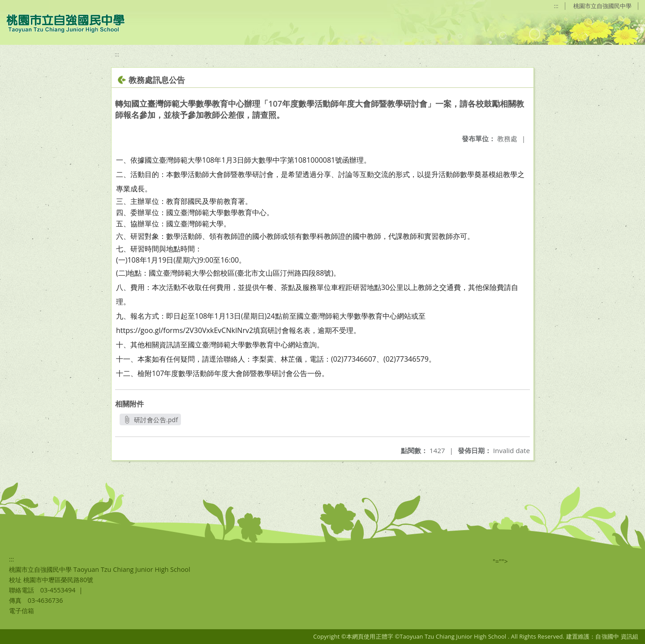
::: (556, 6)
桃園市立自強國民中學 (602, 6)
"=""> (500, 561)
